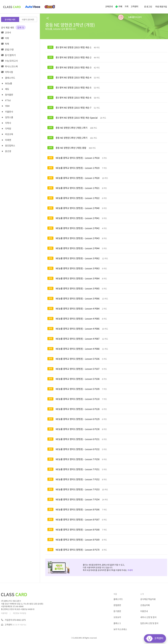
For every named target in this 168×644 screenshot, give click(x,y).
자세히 (130, 570)
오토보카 (117, 617)
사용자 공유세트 (28, 19)
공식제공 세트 (10, 19)
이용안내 (144, 611)
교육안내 (109, 6)
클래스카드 (118, 599)
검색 (21, 27)
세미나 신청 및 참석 (148, 617)
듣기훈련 (117, 611)
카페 (119, 7)
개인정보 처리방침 (19, 613)
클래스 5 (117, 623)
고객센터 (135, 6)
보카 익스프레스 (120, 629)
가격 (127, 6)
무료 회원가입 (161, 7)
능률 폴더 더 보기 (135, 17)
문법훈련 (117, 605)
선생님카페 (145, 605)
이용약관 (4, 613)
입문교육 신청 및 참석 (149, 623)
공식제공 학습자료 (148, 599)
